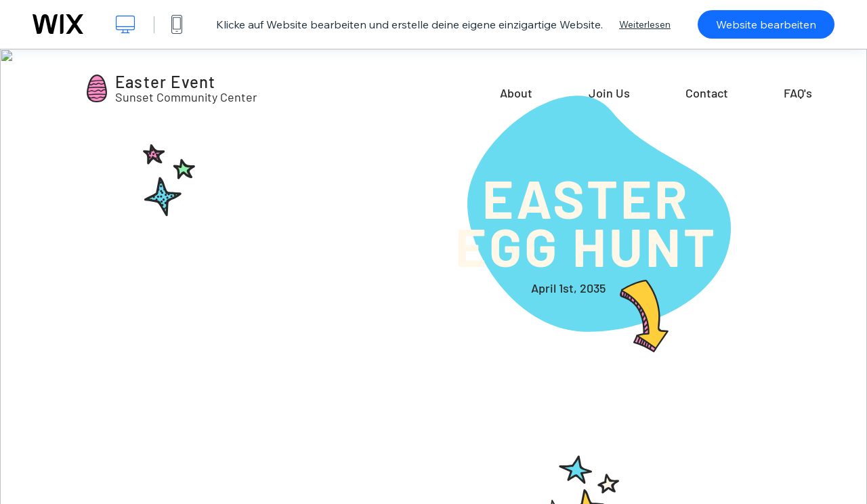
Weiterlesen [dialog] (645, 24)
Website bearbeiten (766, 24)
